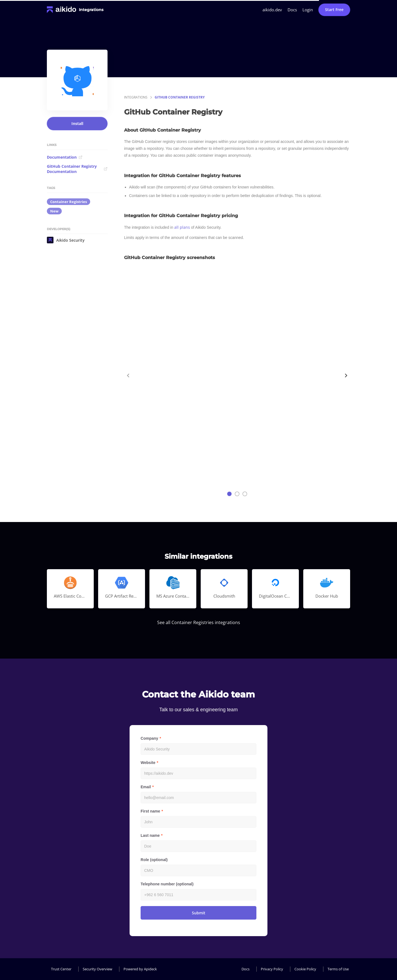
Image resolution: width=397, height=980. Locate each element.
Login (308, 10)
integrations (136, 97)
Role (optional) (154, 860)
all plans (182, 227)
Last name (150, 835)
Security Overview (97, 969)
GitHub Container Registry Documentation (77, 169)
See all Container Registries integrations (199, 622)
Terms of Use (338, 969)
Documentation (65, 157)
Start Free (334, 10)
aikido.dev (272, 10)
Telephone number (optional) (167, 884)
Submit (199, 913)
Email (146, 787)
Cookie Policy (305, 969)
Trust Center (61, 969)
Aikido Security (66, 240)
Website (148, 763)
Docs (292, 10)
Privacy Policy (272, 969)
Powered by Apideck (140, 969)
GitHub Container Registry (180, 97)
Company (149, 738)
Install (77, 123)
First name (150, 811)
